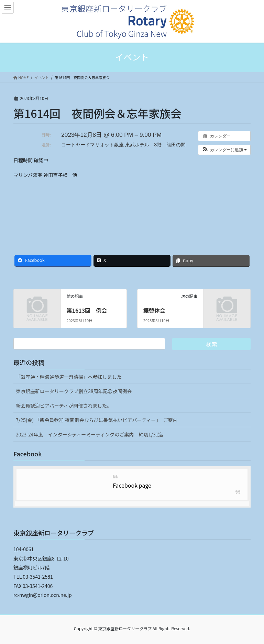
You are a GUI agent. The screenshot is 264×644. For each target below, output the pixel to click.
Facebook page (132, 485)
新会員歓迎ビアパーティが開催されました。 (64, 406)
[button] (224, 150)
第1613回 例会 (87, 310)
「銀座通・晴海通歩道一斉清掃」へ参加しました (69, 377)
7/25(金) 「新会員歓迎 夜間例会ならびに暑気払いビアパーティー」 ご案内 (97, 420)
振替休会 (154, 310)
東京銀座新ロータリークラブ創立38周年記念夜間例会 (74, 391)
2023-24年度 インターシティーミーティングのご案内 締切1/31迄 (89, 434)
